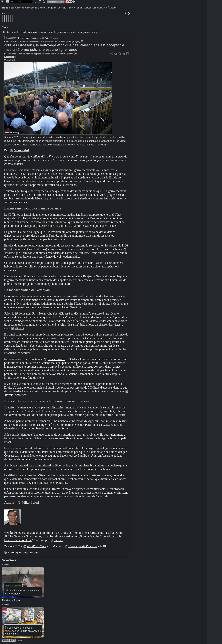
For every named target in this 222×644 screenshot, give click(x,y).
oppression (39, 54)
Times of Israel (22, 215)
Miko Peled (11, 57)
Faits (11, 8)
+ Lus (70, 8)
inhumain (55, 54)
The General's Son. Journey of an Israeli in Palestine (41, 536)
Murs (5, 27)
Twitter (58, 540)
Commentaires (100, 8)
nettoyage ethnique (68, 54)
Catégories (51, 8)
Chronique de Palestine (83, 546)
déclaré (20, 328)
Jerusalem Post (28, 313)
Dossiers (62, 8)
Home (5, 8)
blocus (47, 54)
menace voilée (57, 359)
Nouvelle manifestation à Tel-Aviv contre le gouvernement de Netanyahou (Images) (53, 32)
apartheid (11, 60)
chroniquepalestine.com (31, 38)
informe (10, 253)
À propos (112, 8)
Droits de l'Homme (25, 54)
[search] (21, 2)
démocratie (11, 54)
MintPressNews (37, 546)
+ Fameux (79, 8)
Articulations (31, 8)
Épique (41, 8)
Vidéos (88, 8)
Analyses (20, 8)
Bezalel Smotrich (16, 395)
